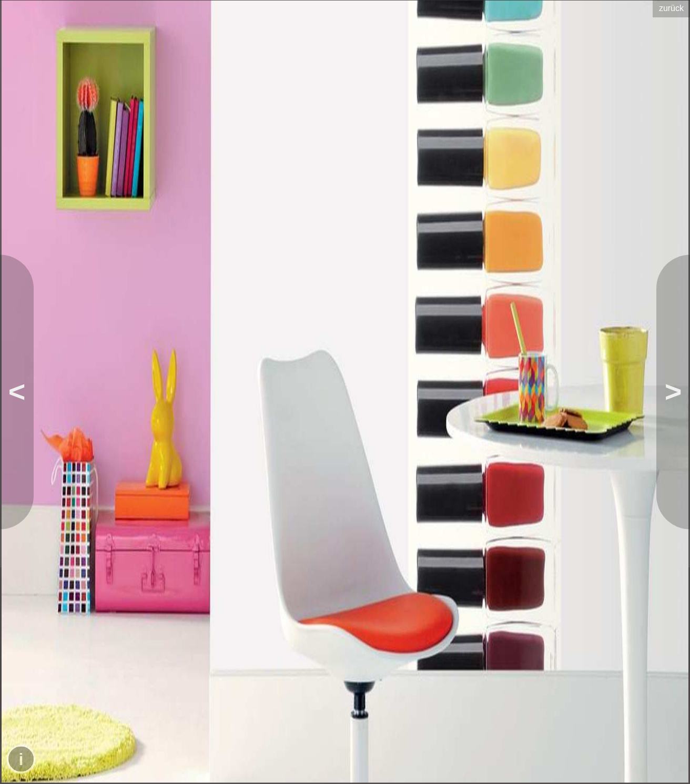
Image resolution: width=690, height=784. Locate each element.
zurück (671, 8)
